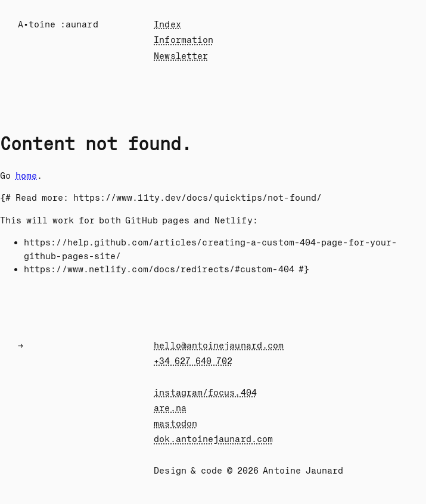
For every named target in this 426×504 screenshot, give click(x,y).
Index (167, 24)
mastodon (175, 424)
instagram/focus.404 (205, 393)
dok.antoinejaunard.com (213, 439)
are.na (170, 408)
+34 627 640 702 (193, 361)
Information (184, 40)
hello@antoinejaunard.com (219, 346)
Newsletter (181, 56)
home (26, 176)
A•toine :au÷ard (58, 24)
